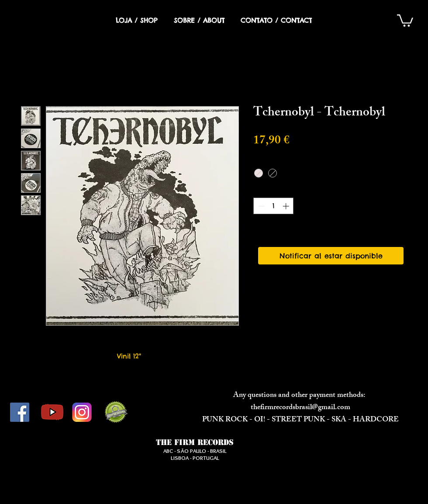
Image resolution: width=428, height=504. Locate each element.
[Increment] (287, 206)
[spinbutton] (274, 206)
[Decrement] (261, 206)
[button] (405, 20)
